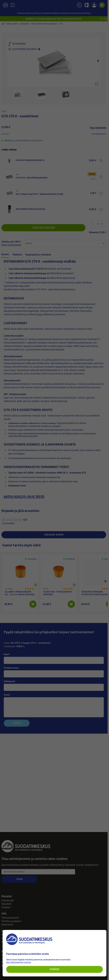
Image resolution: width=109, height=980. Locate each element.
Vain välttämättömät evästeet (19, 962)
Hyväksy (55, 969)
